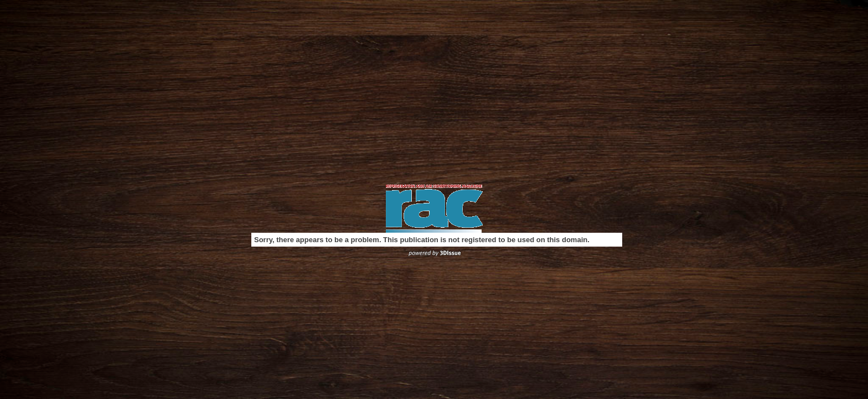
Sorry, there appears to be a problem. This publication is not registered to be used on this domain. (422, 240)
